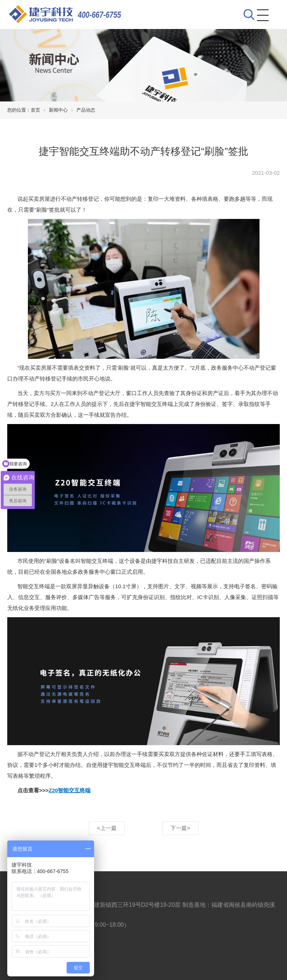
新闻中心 (58, 110)
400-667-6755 (100, 15)
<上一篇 (107, 828)
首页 (35, 110)
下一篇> (180, 828)
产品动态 (86, 110)
